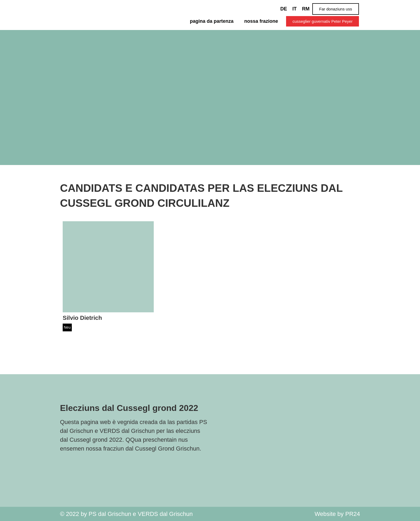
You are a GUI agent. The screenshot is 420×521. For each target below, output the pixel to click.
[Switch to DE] (284, 9)
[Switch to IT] (295, 9)
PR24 (353, 514)
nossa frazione (261, 21)
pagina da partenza (212, 21)
